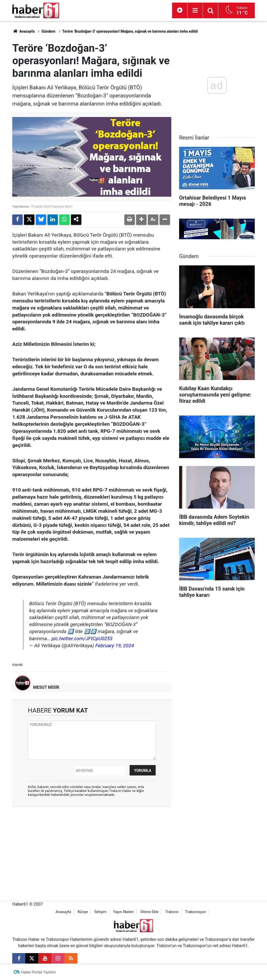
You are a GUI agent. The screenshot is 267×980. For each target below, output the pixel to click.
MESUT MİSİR (46, 687)
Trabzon (172, 912)
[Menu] (195, 10)
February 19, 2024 (114, 646)
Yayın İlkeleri (123, 912)
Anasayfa (23, 31)
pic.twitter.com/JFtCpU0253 (82, 638)
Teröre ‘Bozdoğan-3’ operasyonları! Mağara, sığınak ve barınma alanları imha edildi (130, 31)
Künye (83, 912)
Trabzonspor (196, 912)
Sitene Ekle (149, 912)
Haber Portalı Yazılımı (39, 972)
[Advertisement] (92, 849)
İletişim (101, 912)
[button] (141, 220)
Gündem (48, 31)
